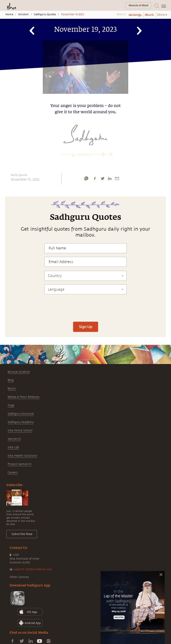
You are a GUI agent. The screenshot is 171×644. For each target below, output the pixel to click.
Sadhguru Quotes (45, 14)
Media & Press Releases (24, 397)
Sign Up (86, 327)
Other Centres (19, 577)
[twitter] (102, 178)
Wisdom (23, 14)
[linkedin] (110, 178)
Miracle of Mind (19, 372)
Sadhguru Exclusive (21, 414)
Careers (13, 472)
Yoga (11, 405)
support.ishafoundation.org (32, 569)
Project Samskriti (20, 464)
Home (9, 14)
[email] (117, 178)
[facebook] (95, 178)
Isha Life (13, 447)
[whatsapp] (86, 178)
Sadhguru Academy (21, 422)
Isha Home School (20, 430)
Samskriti (14, 439)
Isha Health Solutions (22, 456)
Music (12, 388)
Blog (11, 380)
